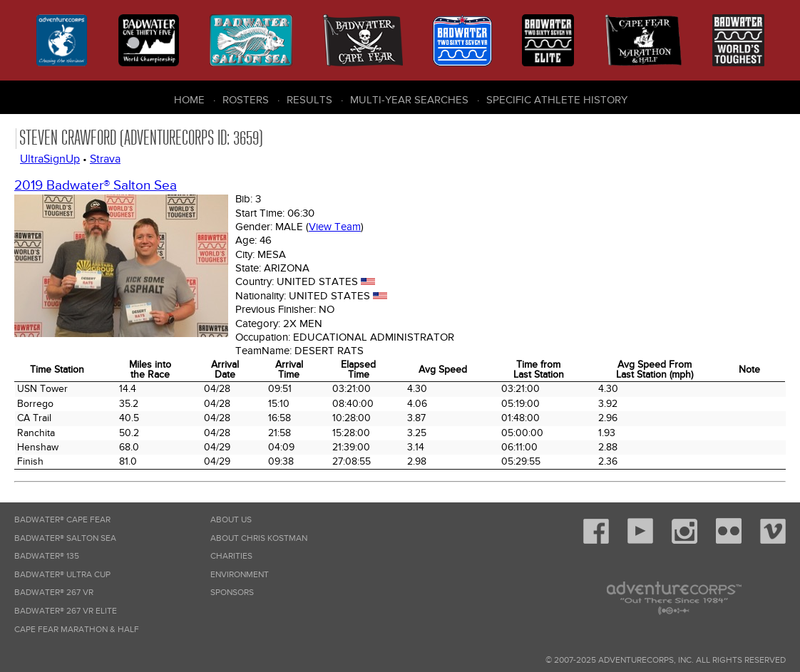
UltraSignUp (50, 159)
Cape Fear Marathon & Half (77, 630)
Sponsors (232, 593)
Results (309, 100)
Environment (240, 575)
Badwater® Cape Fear (62, 520)
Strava (105, 159)
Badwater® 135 (47, 556)
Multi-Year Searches (409, 100)
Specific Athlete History (557, 100)
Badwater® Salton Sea (65, 538)
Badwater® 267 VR (54, 593)
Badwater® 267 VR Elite (66, 611)
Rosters (246, 100)
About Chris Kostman (259, 538)
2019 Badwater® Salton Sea (96, 186)
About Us (231, 520)
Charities (231, 556)
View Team (335, 227)
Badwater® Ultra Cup (62, 575)
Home (189, 100)
